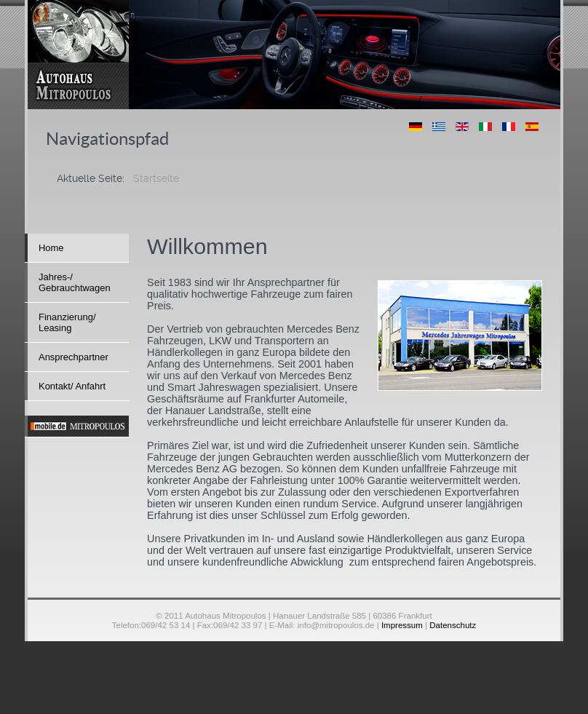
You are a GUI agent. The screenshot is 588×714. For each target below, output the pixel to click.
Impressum (402, 625)
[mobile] (77, 426)
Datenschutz (453, 625)
